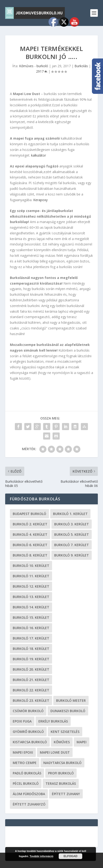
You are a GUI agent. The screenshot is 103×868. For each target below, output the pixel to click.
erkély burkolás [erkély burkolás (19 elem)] (53, 721)
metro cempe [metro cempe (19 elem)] (25, 763)
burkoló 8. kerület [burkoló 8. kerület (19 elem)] (30, 555)
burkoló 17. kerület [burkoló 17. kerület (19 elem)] (31, 638)
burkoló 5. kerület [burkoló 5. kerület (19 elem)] (72, 534)
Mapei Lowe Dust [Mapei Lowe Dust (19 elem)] (55, 752)
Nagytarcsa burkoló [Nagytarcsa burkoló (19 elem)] (62, 763)
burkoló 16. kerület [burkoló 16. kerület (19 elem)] (31, 628)
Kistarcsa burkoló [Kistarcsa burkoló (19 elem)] (30, 742)
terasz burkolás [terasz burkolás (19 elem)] (61, 783)
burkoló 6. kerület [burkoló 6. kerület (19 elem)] (30, 545)
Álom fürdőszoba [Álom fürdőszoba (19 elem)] (29, 794)
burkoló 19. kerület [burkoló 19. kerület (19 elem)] (31, 659)
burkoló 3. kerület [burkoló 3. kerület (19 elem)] (72, 524)
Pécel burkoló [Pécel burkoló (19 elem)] (26, 783)
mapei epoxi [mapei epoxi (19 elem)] (23, 752)
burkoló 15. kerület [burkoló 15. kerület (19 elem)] (31, 617)
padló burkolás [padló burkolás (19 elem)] (27, 773)
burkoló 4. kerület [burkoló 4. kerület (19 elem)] (30, 534)
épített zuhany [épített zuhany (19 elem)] (66, 794)
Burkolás (81, 66)
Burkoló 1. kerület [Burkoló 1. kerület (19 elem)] (70, 514)
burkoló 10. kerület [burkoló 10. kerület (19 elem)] (31, 566)
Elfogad (71, 856)
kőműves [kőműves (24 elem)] (62, 742)
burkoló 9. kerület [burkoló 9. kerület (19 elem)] (72, 555)
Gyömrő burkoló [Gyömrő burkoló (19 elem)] (28, 732)
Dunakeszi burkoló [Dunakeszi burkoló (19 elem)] (68, 711)
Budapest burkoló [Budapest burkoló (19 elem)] (29, 514)
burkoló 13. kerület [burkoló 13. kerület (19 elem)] (31, 597)
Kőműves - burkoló (34, 66)
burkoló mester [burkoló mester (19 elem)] (71, 700)
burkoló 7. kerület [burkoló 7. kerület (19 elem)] (72, 545)
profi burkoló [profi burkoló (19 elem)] (61, 773)
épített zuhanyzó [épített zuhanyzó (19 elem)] (29, 804)
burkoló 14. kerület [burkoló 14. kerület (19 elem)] (31, 607)
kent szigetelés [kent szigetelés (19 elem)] (65, 732)
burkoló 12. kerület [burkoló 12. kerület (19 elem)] (31, 586)
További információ (41, 856)
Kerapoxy (40, 200)
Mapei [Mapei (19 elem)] (82, 742)
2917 (42, 71)
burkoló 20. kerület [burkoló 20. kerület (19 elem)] (31, 669)
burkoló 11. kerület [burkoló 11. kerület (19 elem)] (31, 576)
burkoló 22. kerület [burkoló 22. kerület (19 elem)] (31, 690)
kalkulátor (39, 155)
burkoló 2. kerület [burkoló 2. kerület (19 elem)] (30, 524)
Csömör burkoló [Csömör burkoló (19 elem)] (28, 711)
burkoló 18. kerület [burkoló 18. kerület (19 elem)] (31, 649)
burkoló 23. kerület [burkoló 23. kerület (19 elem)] (31, 700)
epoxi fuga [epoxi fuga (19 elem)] (22, 721)
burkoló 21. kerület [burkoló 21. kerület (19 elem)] (31, 680)
